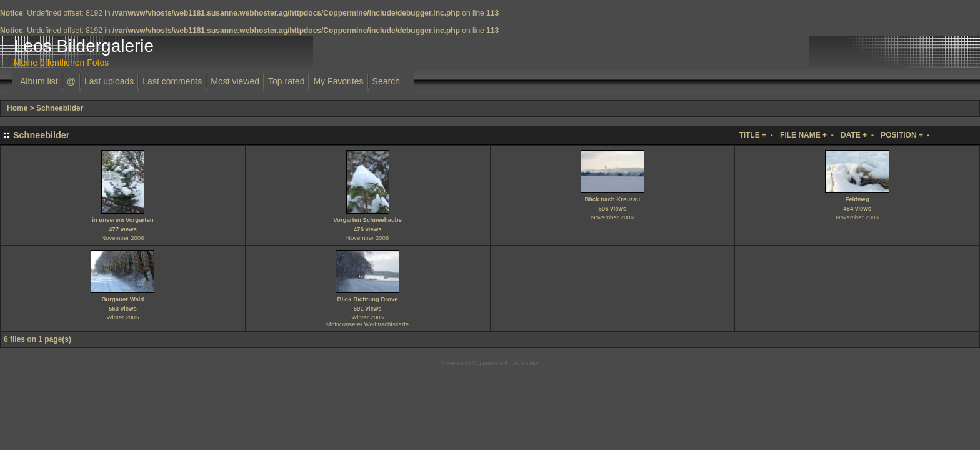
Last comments (172, 81)
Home (17, 108)
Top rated (286, 81)
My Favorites (338, 81)
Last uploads (109, 81)
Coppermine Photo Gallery (506, 363)
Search (386, 81)
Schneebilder (60, 108)
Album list (39, 81)
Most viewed (235, 81)
